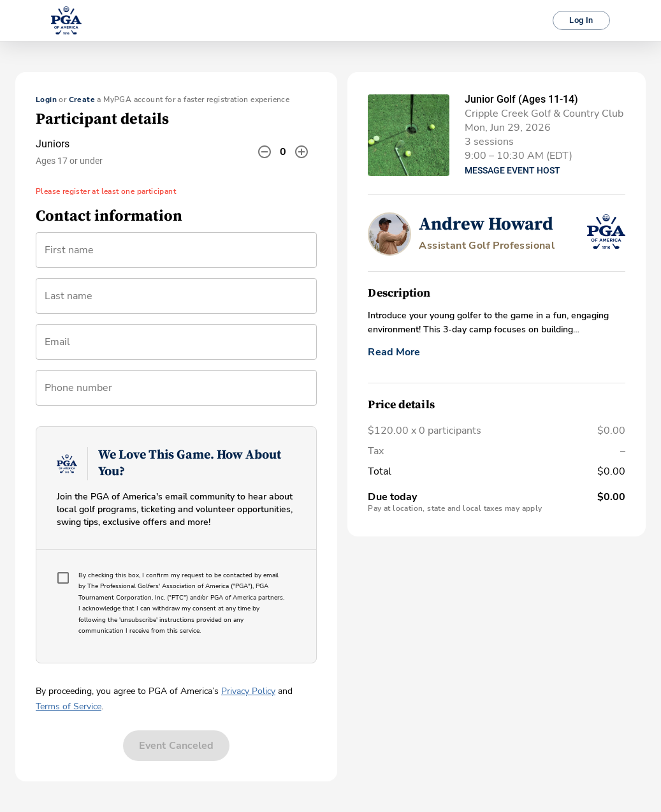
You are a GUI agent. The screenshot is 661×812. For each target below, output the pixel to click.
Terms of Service (69, 706)
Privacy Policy (248, 691)
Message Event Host (512, 170)
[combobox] (176, 347)
